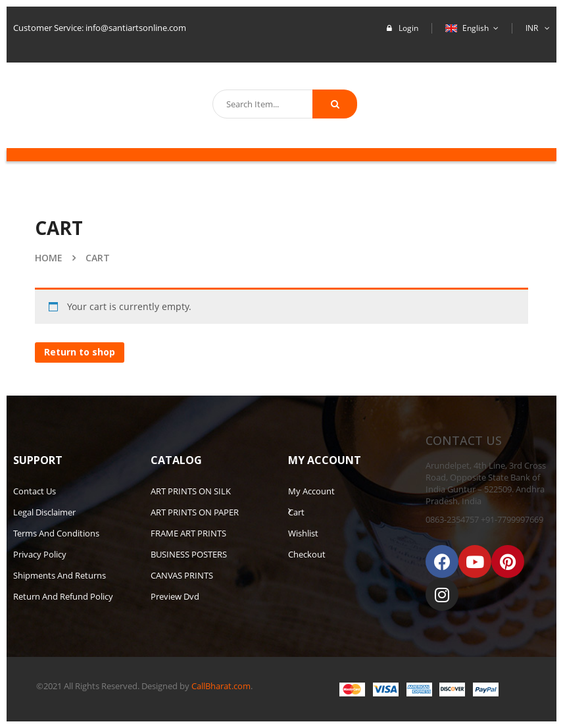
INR (532, 28)
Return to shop (80, 352)
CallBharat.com (221, 686)
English (468, 28)
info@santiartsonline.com (136, 28)
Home (49, 258)
